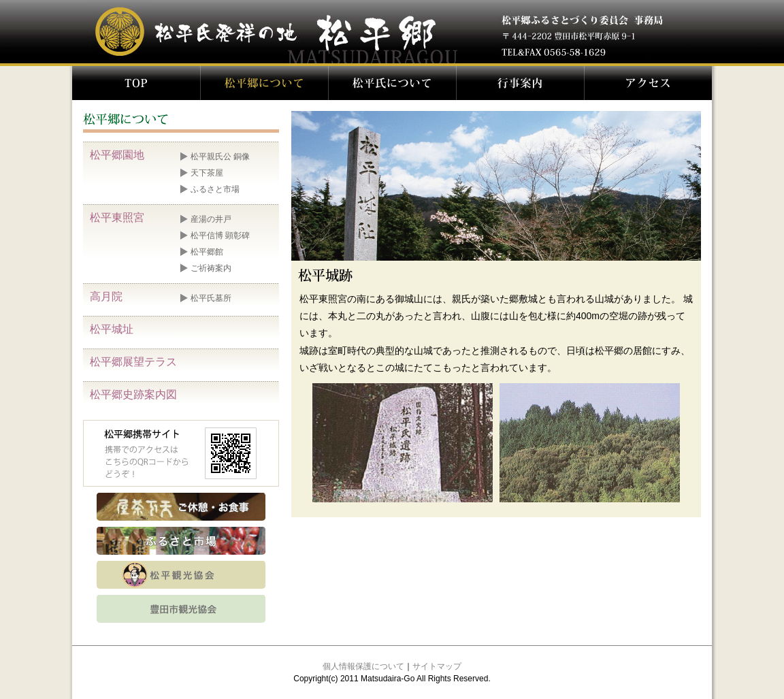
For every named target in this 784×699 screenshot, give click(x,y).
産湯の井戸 (211, 219)
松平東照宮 (117, 217)
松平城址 (112, 329)
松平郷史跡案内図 (133, 394)
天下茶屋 (207, 173)
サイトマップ (437, 666)
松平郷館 (207, 252)
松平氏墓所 (211, 298)
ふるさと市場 (215, 189)
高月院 (106, 296)
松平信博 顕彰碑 (220, 235)
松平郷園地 (117, 155)
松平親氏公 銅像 (220, 157)
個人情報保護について (363, 666)
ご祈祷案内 (211, 268)
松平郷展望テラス (133, 362)
